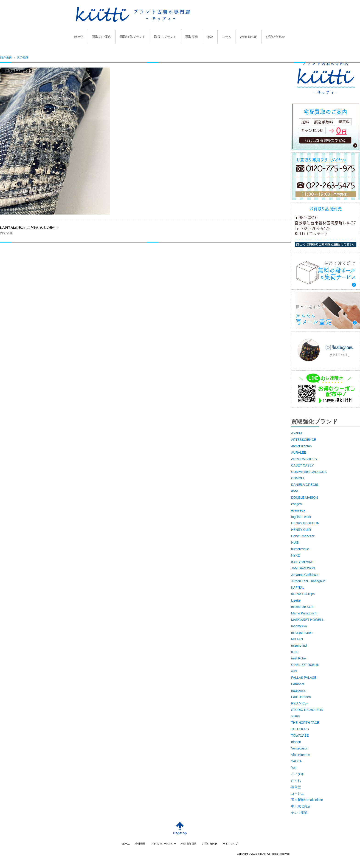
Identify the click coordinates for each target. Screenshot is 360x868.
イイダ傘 (298, 774)
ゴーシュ (298, 793)
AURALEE (299, 452)
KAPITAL (298, 588)
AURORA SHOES (304, 459)
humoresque (300, 549)
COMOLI (297, 478)
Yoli (294, 768)
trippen (296, 742)
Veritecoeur (299, 748)
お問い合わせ (275, 37)
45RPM (297, 433)
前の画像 (6, 57)
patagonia (298, 690)
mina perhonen (302, 633)
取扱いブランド (165, 37)
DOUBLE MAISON (305, 498)
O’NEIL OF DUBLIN (305, 665)
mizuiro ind (299, 645)
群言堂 (296, 787)
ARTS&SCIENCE (304, 440)
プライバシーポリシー (163, 844)
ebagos (296, 504)
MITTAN (297, 639)
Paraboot (298, 684)
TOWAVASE (300, 735)
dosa (295, 491)
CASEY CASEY (302, 465)
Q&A (210, 37)
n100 (295, 652)
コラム (227, 37)
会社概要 (140, 844)
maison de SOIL (303, 607)
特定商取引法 (189, 844)
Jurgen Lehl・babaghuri (308, 581)
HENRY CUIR (301, 530)
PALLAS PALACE (304, 678)
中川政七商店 (301, 806)
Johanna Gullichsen (305, 575)
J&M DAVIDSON (303, 568)
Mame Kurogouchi (304, 613)
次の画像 (23, 57)
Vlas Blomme (301, 755)
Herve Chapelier (303, 536)
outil (294, 671)
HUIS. (295, 543)
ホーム (126, 844)
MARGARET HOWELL (307, 620)
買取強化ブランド (133, 37)
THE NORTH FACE (305, 723)
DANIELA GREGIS (305, 485)
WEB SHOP (249, 37)
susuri (295, 716)
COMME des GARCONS (309, 472)
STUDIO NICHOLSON (307, 710)
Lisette (296, 600)
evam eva (298, 510)
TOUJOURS (300, 729)
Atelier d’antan (301, 446)
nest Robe (298, 658)
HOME (79, 37)
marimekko (299, 626)
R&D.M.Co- (299, 703)
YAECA (296, 761)
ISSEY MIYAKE (302, 562)
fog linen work (301, 517)
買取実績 (191, 37)
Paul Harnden (301, 697)
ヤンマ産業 (299, 813)
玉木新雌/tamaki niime (307, 800)
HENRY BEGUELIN (305, 523)
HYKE (295, 555)
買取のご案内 (102, 37)
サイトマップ (230, 844)
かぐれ (296, 780)
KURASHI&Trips (303, 594)
